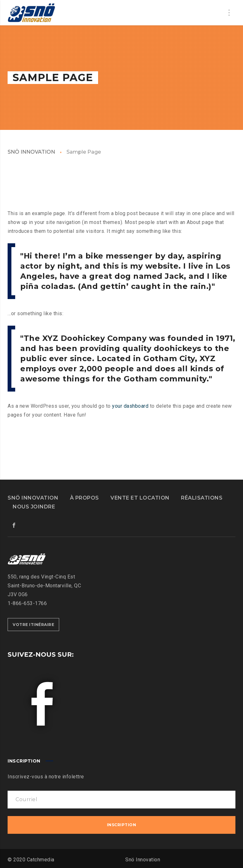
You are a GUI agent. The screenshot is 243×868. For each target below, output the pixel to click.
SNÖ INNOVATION (31, 152)
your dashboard (130, 406)
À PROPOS (84, 498)
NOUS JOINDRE (34, 507)
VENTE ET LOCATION (140, 498)
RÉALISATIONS (202, 498)
